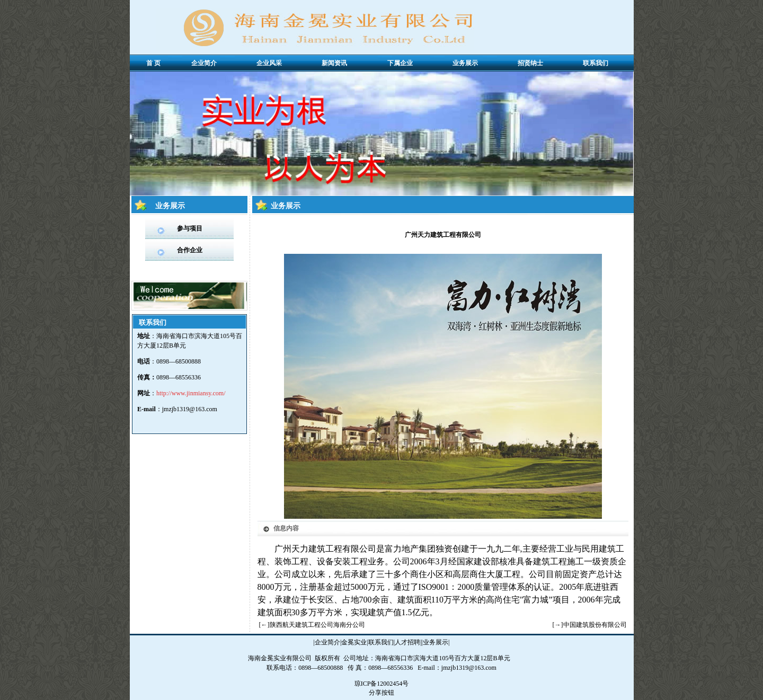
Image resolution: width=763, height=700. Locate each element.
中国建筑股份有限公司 (595, 625)
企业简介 (327, 642)
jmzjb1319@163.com (190, 409)
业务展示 (436, 642)
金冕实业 (354, 642)
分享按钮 (381, 693)
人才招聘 (407, 642)
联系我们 (381, 642)
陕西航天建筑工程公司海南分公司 (317, 625)
